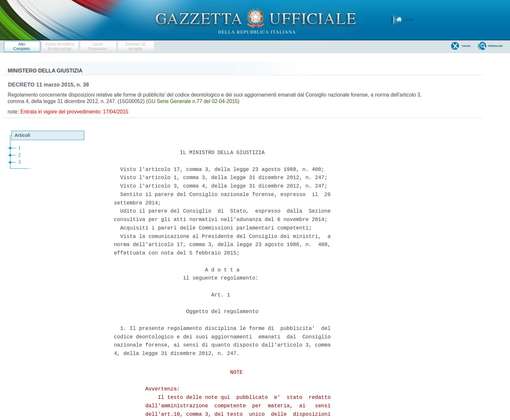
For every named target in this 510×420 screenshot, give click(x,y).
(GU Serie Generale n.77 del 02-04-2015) (193, 101)
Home (409, 20)
